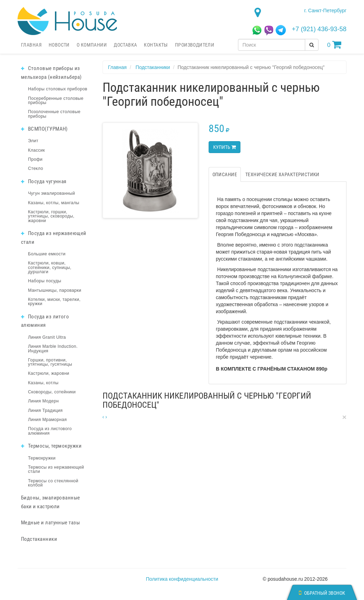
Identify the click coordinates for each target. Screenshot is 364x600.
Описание (225, 174)
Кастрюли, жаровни (49, 373)
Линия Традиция (45, 411)
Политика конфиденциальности (182, 579)
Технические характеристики (282, 174)
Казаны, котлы (43, 383)
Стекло (36, 168)
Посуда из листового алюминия (50, 431)
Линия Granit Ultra (47, 337)
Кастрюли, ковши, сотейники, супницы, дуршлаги (50, 267)
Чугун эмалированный (51, 193)
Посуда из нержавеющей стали (54, 238)
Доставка (125, 45)
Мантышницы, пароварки (55, 290)
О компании (92, 45)
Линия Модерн (43, 401)
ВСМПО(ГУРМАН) (44, 129)
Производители (195, 45)
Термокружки (42, 458)
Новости (59, 45)
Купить (225, 147)
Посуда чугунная (44, 181)
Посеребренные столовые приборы (56, 101)
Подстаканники (39, 539)
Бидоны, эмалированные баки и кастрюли (51, 502)
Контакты (156, 45)
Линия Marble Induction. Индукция (53, 349)
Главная (31, 45)
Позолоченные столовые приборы (54, 114)
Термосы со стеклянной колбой (53, 483)
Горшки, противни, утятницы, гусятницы (50, 362)
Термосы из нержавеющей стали (56, 469)
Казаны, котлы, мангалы (54, 203)
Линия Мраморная (47, 420)
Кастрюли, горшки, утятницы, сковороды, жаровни (51, 216)
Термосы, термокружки (51, 446)
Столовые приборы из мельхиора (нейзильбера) (51, 73)
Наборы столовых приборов (58, 89)
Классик (36, 150)
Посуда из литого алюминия (45, 321)
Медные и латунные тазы (50, 523)
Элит (33, 141)
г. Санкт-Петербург (325, 11)
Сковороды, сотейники (52, 392)
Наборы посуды (45, 281)
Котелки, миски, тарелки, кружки (54, 302)
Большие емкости (47, 254)
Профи (35, 159)
